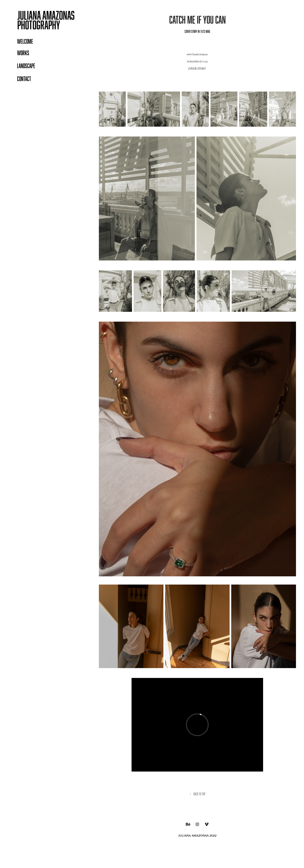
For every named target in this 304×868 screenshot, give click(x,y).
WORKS (23, 53)
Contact (24, 79)
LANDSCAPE (26, 66)
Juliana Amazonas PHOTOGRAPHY (47, 20)
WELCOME (25, 41)
